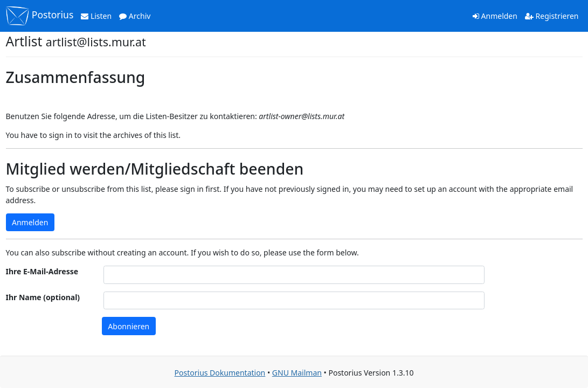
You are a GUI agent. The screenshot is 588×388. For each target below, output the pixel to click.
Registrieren (552, 16)
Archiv (135, 16)
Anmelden (495, 16)
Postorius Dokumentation (220, 373)
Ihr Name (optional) (43, 297)
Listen (96, 16)
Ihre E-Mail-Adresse (42, 271)
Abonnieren (129, 326)
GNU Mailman (297, 373)
